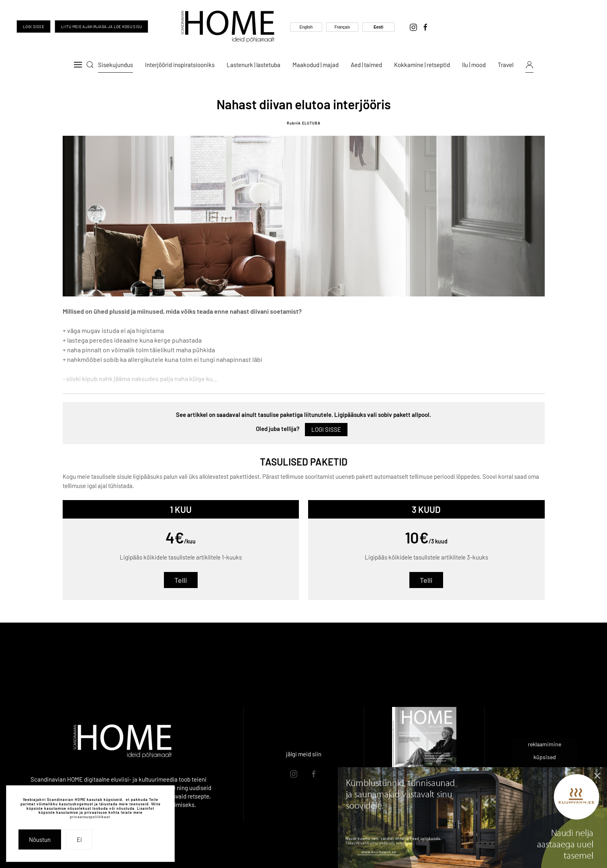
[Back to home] (228, 27)
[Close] (597, 776)
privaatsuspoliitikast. (91, 817)
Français (342, 27)
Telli (181, 580)
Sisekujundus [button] (115, 65)
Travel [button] (506, 65)
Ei (79, 839)
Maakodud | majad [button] (316, 65)
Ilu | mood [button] (474, 65)
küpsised (545, 757)
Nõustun (40, 839)
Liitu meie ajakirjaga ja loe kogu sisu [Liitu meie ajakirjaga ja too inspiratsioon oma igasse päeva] (101, 27)
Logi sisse (34, 27)
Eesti (378, 27)
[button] (78, 65)
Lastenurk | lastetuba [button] (253, 65)
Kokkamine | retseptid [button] (422, 65)
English (306, 27)
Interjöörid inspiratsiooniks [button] (180, 65)
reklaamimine (545, 744)
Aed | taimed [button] (366, 65)
